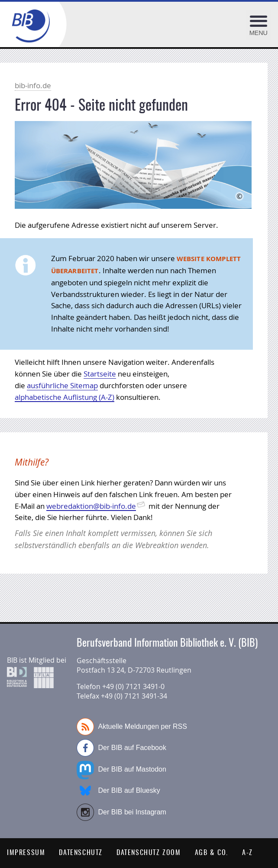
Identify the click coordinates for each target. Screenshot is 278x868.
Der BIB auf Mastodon (121, 769)
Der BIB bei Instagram (121, 812)
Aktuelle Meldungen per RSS (132, 727)
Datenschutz (81, 853)
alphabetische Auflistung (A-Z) (65, 397)
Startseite (100, 374)
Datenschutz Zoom (149, 853)
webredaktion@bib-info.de (91, 506)
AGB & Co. (212, 853)
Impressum (26, 853)
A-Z (247, 853)
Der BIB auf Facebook (121, 748)
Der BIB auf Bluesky (118, 791)
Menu (259, 33)
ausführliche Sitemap (62, 385)
